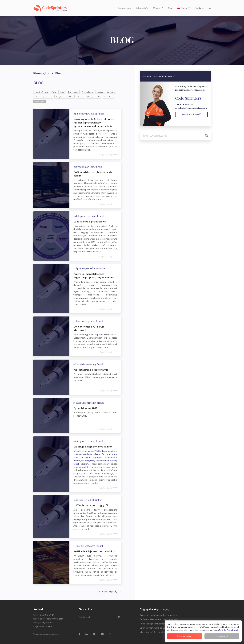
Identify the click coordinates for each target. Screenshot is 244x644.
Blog (170, 8)
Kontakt (199, 8)
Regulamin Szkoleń (43, 626)
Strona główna (43, 73)
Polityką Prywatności (228, 630)
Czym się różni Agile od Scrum (154, 628)
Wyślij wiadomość (191, 114)
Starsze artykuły (110, 591)
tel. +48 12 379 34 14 (44, 615)
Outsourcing (124, 8)
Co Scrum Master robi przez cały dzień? (159, 619)
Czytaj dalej (106, 154)
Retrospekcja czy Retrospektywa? (157, 624)
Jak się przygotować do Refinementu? (158, 615)
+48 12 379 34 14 (184, 105)
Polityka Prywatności (44, 622)
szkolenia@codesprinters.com (191, 108)
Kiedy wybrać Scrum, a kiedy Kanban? (158, 632)
